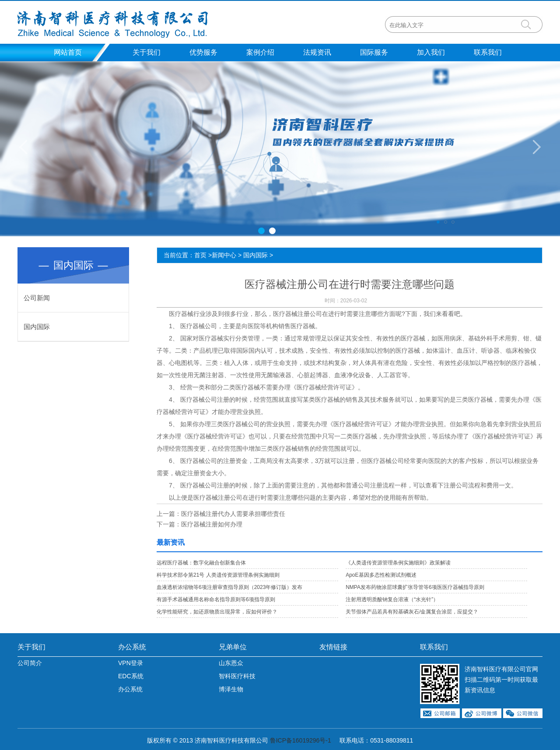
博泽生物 (231, 689)
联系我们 (488, 52)
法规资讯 (317, 52)
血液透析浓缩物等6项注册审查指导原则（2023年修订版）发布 (229, 587)
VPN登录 (131, 663)
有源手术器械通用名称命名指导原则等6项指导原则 (216, 599)
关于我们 (147, 52)
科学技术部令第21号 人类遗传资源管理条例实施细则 (218, 575)
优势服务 (203, 52)
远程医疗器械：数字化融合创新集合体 (201, 563)
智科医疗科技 (237, 676)
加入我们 (431, 52)
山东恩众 (231, 663)
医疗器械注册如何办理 (212, 524)
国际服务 (374, 52)
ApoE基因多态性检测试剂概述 (381, 575)
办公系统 (132, 647)
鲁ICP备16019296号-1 (301, 740)
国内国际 (37, 327)
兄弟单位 (233, 647)
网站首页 (68, 52)
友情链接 (333, 647)
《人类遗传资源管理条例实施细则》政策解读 (398, 563)
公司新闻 (37, 298)
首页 (200, 255)
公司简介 (30, 663)
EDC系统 (131, 676)
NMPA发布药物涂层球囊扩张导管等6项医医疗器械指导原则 (415, 587)
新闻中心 (224, 255)
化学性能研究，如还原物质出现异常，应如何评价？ (217, 612)
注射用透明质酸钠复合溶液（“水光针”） (392, 599)
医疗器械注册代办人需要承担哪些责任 (233, 514)
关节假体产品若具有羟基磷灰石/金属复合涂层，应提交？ (412, 612)
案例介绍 (260, 52)
